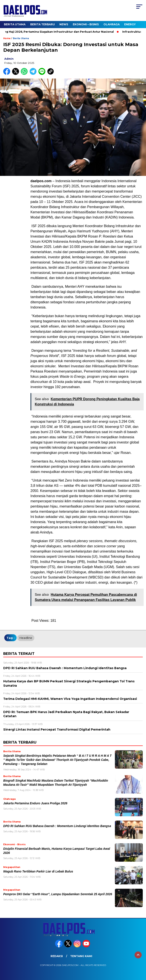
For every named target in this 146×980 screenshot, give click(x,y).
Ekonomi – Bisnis (86, 24)
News (64, 24)
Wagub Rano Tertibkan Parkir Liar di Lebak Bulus (38, 872)
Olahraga (112, 24)
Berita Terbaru (43, 24)
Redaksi (57, 956)
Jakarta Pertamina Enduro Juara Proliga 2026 (35, 803)
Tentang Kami (81, 956)
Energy (130, 24)
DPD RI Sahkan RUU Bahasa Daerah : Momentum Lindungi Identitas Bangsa (57, 826)
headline (26, 638)
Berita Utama (15, 24)
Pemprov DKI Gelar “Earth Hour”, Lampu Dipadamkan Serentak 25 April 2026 (58, 894)
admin (9, 59)
